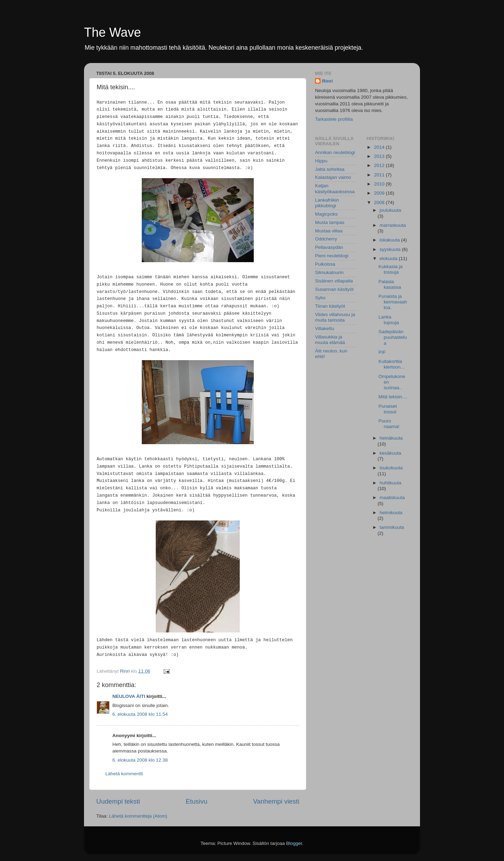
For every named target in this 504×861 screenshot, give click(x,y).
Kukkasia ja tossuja (390, 269)
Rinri (327, 81)
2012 (380, 165)
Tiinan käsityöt (330, 306)
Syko (320, 298)
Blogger (294, 843)
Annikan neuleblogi (335, 152)
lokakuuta (391, 240)
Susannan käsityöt (334, 289)
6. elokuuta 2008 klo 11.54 (140, 714)
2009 (380, 193)
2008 (380, 202)
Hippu (321, 161)
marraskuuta (393, 225)
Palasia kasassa (390, 284)
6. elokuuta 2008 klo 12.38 (140, 760)
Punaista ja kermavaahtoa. (393, 302)
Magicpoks (326, 214)
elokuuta (389, 258)
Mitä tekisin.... (393, 397)
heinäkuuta (391, 438)
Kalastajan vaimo (333, 177)
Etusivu (197, 801)
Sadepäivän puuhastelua (393, 337)
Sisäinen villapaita (334, 281)
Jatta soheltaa (330, 169)
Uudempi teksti (118, 801)
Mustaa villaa (329, 231)
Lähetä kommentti (124, 774)
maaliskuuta (392, 498)
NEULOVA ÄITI (129, 696)
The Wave (113, 32)
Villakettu (325, 328)
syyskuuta (391, 249)
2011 (380, 175)
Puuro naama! (389, 424)
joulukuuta (391, 210)
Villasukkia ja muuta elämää (330, 340)
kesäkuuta (391, 453)
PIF (382, 352)
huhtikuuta (391, 483)
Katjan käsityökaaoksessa (335, 188)
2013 (380, 156)
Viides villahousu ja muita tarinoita (335, 317)
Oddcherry (326, 239)
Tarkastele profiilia (334, 119)
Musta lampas (330, 222)
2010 (380, 184)
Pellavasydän (329, 247)
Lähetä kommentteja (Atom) (138, 816)
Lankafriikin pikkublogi (327, 203)
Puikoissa (325, 264)
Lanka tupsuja (389, 320)
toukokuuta (391, 468)
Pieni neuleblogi (332, 256)
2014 (380, 147)
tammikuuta (392, 527)
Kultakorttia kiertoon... (391, 364)
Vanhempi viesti (276, 801)
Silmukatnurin (329, 272)
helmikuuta (391, 513)
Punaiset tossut (388, 409)
